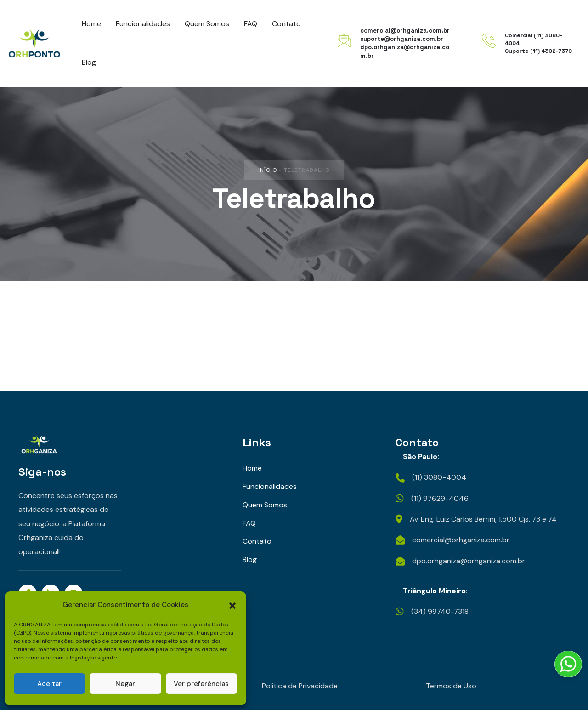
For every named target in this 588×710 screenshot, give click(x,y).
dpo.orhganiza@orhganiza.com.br (469, 561)
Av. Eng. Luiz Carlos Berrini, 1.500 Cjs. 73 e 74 (484, 519)
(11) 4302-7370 (551, 51)
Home (252, 468)
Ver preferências (201, 684)
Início (268, 170)
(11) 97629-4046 (440, 498)
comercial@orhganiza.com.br (405, 31)
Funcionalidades (270, 486)
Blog (250, 560)
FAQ (249, 523)
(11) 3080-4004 (439, 478)
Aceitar (49, 684)
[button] (232, 605)
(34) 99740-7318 (440, 612)
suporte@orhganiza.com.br (402, 39)
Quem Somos (265, 505)
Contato (257, 542)
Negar (125, 684)
